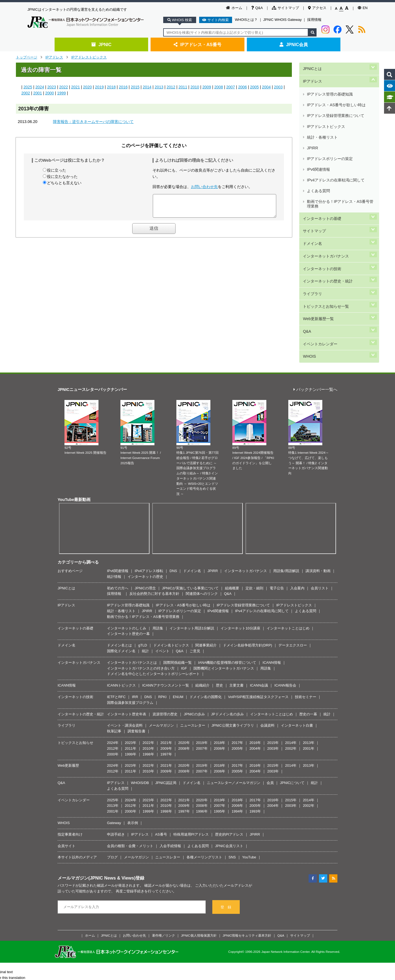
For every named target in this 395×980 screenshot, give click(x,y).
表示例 (133, 730)
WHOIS (309, 265)
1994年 (237, 718)
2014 (147, 87)
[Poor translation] (20, 898)
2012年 (113, 655)
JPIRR (312, 118)
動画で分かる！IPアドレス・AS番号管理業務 (340, 152)
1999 (61, 93)
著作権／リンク (163, 842)
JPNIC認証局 (166, 689)
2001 (38, 93)
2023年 (131, 649)
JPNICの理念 (145, 495)
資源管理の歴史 (165, 621)
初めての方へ (118, 495)
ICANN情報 (272, 569)
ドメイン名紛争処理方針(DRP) (248, 552)
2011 (183, 87)
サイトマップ (285, 8)
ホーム (234, 8)
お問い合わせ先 (204, 187)
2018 (111, 87)
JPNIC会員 (294, 44)
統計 (145, 558)
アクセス (317, 8)
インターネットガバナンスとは (132, 569)
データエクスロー (293, 552)
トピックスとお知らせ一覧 (326, 228)
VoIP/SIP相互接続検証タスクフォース (258, 604)
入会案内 (297, 495)
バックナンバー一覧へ (315, 296)
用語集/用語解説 (286, 478)
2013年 (309, 649)
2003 (278, 87)
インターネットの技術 (322, 200)
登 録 (226, 814)
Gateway (114, 730)
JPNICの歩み (194, 621)
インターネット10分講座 (240, 535)
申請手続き (116, 741)
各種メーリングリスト (204, 764)
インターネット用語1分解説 (192, 535)
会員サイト (67, 752)
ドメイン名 (312, 182)
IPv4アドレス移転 (149, 478)
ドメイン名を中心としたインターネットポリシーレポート (153, 580)
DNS (173, 478)
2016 (123, 87)
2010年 (148, 655)
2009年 (166, 655)
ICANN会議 (259, 592)
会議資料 (267, 632)
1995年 (220, 718)
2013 (159, 87)
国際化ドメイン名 (121, 558)
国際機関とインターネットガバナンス (224, 575)
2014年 (291, 649)
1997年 (166, 661)
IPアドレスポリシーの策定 (330, 124)
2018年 (220, 649)
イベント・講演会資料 (125, 632)
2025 (28, 87)
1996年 (202, 718)
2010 (195, 87)
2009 (207, 87)
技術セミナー (306, 604)
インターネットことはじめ (288, 535)
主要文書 (236, 592)
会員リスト (320, 495)
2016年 (255, 649)
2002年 (291, 655)
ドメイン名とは (119, 552)
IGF (184, 575)
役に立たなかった (62, 177)
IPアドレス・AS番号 (198, 44)
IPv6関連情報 (318, 131)
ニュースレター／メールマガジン (234, 689)
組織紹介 (202, 592)
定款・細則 (254, 495)
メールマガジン (161, 632)
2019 (99, 87)
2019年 (202, 649)
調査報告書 (136, 638)
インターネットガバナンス (326, 191)
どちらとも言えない (64, 183)
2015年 (273, 649)
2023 (52, 87)
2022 (64, 87)
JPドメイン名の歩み (228, 621)
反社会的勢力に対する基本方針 (154, 500)
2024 (40, 87)
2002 (26, 93)
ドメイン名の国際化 (206, 604)
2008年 (184, 655)
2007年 (202, 655)
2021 (75, 87)
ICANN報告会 (285, 592)
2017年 (237, 649)
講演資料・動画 (318, 478)
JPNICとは (312, 67)
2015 (135, 87)
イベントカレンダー (320, 255)
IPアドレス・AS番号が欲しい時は (336, 92)
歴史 (219, 592)
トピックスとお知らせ (75, 649)
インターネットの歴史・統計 (328, 209)
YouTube (249, 764)
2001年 (309, 655)
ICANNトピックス (121, 592)
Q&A (257, 8)
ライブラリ (312, 219)
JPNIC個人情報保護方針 (199, 842)
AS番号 (161, 741)
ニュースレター (193, 632)
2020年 (184, 649)
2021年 (166, 649)
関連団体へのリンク (202, 500)
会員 (270, 689)
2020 (88, 87)
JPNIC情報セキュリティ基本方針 (247, 842)
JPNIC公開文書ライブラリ (233, 632)
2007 (231, 87)
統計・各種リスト (322, 111)
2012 (171, 87)
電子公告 (277, 495)
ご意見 (195, 558)
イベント (162, 558)
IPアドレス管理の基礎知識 (330, 86)
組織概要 (232, 495)
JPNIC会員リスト (229, 752)
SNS (232, 764)
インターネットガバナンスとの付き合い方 (141, 575)
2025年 (113, 706)
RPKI (162, 604)
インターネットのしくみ (127, 535)
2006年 (220, 655)
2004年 (255, 655)
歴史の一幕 (308, 621)
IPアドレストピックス (89, 57)
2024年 (113, 649)
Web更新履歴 (68, 672)
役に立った (57, 170)
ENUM (178, 604)
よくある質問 (318, 144)
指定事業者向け (70, 741)
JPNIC (101, 44)
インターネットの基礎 (322, 163)
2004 (266, 87)
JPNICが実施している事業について (191, 495)
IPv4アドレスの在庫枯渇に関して (335, 137)
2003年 (273, 655)
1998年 (148, 661)
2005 (255, 87)
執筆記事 (114, 638)
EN (363, 8)
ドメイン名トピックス (171, 552)
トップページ (27, 57)
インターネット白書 (297, 632)
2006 (242, 87)
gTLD (143, 552)
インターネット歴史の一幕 (128, 540)
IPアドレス (54, 57)
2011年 (131, 655)
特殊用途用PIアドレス (191, 741)
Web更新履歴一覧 (318, 237)
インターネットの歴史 (145, 483)
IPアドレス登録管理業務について (335, 98)
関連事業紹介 (206, 552)
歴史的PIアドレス (229, 741)
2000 (50, 93)
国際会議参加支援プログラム (130, 609)
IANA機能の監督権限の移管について (227, 569)
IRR (135, 604)
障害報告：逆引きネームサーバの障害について (93, 122)
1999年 (131, 661)
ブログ (112, 764)
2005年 (237, 655)
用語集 (158, 535)
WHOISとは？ (246, 20)
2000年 (113, 661)
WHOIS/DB (140, 689)
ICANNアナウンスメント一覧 (165, 592)
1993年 (255, 718)
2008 (219, 87)
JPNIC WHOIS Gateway (283, 20)
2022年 (148, 649)
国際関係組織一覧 (177, 569)
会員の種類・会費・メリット (130, 752)
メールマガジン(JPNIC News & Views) (97, 785)
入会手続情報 (170, 752)
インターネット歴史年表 (127, 621)
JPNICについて (292, 689)
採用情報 (314, 20)
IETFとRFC (116, 604)
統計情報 (114, 483)
